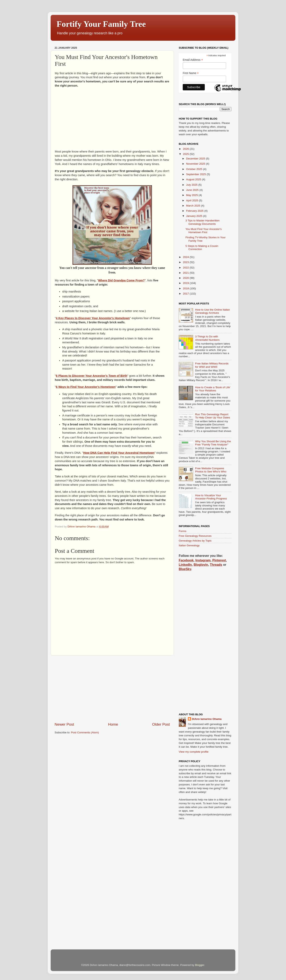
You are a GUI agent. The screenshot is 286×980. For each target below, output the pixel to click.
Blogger (200, 965)
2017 (186, 294)
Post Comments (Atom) (85, 732)
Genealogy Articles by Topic (195, 541)
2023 (186, 262)
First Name (191, 73)
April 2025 (193, 200)
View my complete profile (194, 752)
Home (113, 724)
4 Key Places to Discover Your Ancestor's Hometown (93, 318)
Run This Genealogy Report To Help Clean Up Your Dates (213, 416)
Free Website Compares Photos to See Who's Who (211, 470)
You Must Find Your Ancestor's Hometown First (204, 231)
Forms (183, 531)
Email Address (193, 60)
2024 (186, 257)
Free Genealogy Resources (195, 536)
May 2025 (192, 195)
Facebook (186, 560)
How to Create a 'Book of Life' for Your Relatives (213, 389)
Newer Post (64, 724)
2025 (186, 154)
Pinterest (219, 560)
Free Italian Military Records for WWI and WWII (212, 365)
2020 (186, 278)
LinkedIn (185, 565)
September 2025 (196, 174)
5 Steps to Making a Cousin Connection (202, 248)
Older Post (161, 724)
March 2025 (194, 206)
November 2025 (196, 164)
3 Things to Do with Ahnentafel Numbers (207, 338)
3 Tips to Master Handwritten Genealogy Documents (203, 222)
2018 (186, 288)
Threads (216, 565)
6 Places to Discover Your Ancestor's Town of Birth (91, 376)
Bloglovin (201, 565)
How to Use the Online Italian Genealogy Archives (212, 311)
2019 (186, 283)
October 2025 (195, 169)
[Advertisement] (112, 119)
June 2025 (193, 190)
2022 (186, 268)
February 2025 (195, 211)
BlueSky (185, 569)
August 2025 (194, 179)
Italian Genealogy (189, 545)
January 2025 (195, 216)
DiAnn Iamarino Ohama (207, 719)
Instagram (203, 560)
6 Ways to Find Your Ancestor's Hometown (86, 387)
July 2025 (192, 185)
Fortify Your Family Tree (101, 24)
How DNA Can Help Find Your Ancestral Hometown (119, 453)
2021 (186, 273)
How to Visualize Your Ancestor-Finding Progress (211, 497)
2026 (186, 149)
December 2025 (196, 159)
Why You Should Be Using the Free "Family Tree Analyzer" (213, 443)
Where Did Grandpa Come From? (121, 280)
